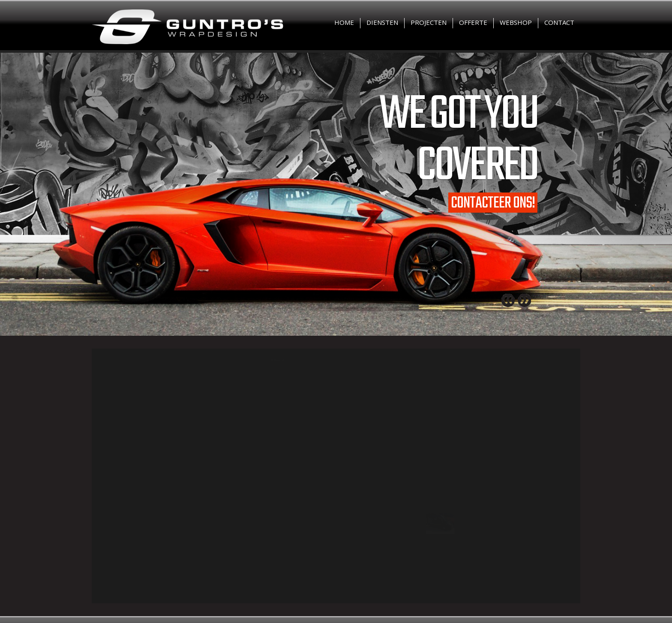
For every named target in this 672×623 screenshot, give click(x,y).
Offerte (473, 22)
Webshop (516, 22)
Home (344, 22)
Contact (559, 22)
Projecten (429, 22)
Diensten (382, 22)
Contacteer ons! (493, 203)
